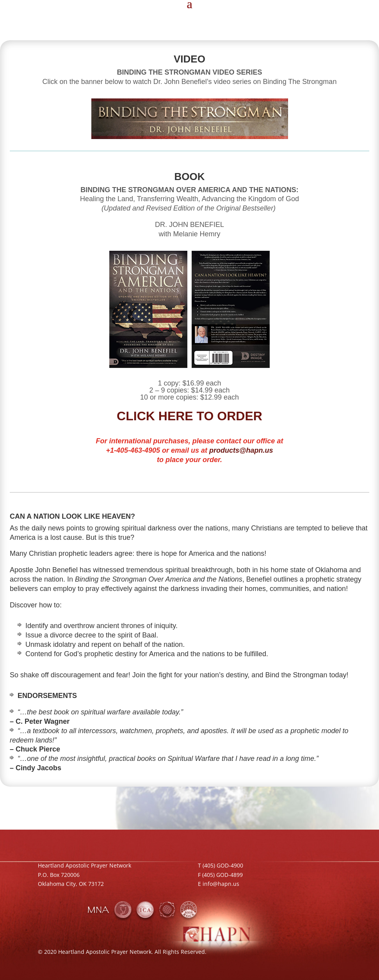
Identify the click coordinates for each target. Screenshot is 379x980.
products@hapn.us (241, 450)
